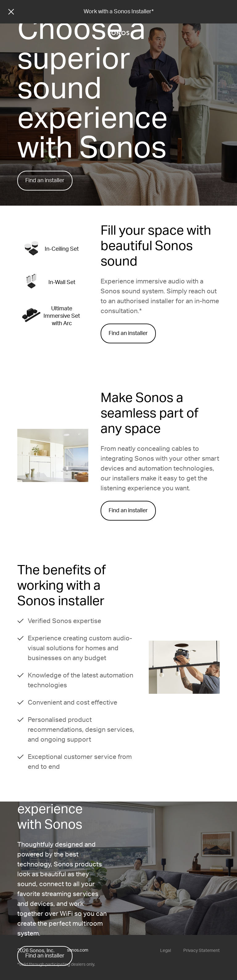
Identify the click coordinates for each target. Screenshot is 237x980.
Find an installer (45, 181)
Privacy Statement (202, 951)
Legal (166, 951)
